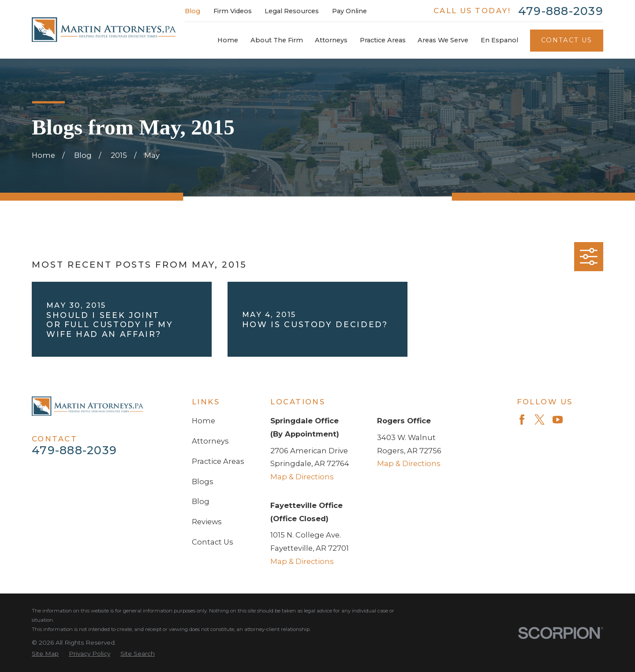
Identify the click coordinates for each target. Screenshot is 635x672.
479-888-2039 (561, 11)
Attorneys (210, 441)
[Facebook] (522, 420)
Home (204, 421)
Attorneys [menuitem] (331, 40)
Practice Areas (218, 461)
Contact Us (567, 40)
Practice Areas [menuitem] (383, 40)
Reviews (207, 522)
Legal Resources (292, 11)
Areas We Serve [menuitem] (443, 40)
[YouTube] (558, 420)
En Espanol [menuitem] (499, 40)
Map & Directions (302, 477)
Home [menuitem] (228, 40)
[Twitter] (540, 420)
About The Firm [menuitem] (277, 40)
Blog (192, 11)
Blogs (203, 482)
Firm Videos (233, 11)
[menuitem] (45, 654)
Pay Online (349, 11)
